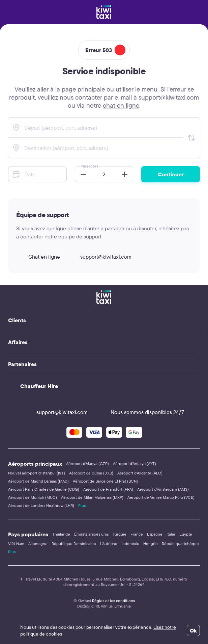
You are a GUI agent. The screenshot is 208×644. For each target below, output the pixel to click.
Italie (171, 534)
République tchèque (180, 544)
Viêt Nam (16, 544)
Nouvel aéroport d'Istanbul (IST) (37, 473)
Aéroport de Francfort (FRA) (108, 489)
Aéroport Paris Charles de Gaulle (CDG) (44, 489)
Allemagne (38, 544)
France (137, 534)
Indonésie (130, 544)
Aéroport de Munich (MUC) (33, 497)
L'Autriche (109, 544)
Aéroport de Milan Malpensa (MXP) (92, 497)
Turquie (120, 534)
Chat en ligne (38, 257)
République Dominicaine (74, 544)
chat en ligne (121, 105)
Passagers (89, 166)
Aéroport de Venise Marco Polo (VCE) (161, 497)
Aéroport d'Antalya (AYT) (135, 463)
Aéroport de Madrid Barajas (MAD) (38, 481)
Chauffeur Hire (39, 386)
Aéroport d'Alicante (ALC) (140, 473)
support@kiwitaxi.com (169, 97)
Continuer (171, 174)
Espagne (155, 534)
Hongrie (151, 544)
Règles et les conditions (113, 601)
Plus (82, 505)
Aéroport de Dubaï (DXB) (91, 473)
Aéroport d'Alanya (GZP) (87, 463)
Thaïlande (61, 534)
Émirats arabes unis (91, 534)
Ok (193, 630)
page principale (83, 89)
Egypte (186, 534)
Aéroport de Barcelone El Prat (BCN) (105, 481)
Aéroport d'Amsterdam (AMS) (163, 489)
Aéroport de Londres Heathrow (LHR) (41, 505)
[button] (81, 174)
